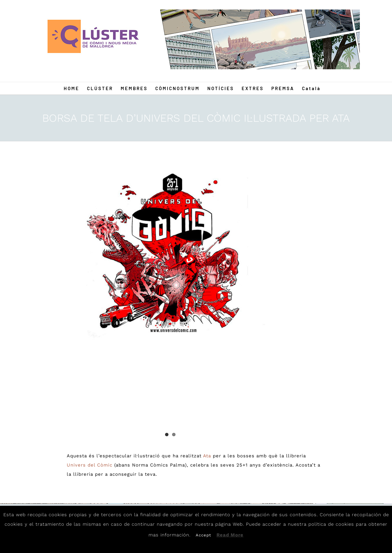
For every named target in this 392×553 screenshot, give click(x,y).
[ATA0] (170, 256)
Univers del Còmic (90, 465)
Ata (207, 456)
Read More (230, 535)
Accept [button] (203, 535)
